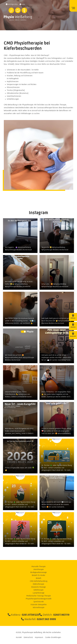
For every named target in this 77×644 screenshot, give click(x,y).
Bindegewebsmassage (38, 572)
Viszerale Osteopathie (38, 605)
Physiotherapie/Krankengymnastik (39, 599)
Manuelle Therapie (38, 566)
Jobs (23, 4)
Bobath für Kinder (39, 575)
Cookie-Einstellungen (53, 637)
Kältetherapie (38, 590)
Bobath (39, 578)
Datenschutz (28, 637)
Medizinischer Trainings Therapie (39, 596)
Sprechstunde (39, 602)
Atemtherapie (39, 569)
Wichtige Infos (13, 4)
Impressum (39, 637)
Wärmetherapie (39, 607)
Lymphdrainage (38, 593)
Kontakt (19, 637)
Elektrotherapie (38, 584)
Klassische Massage (38, 587)
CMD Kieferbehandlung (39, 581)
